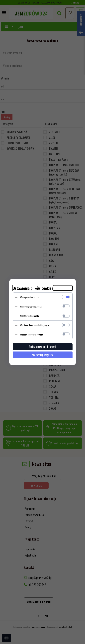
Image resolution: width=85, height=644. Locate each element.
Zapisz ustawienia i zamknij (42, 347)
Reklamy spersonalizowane (31, 334)
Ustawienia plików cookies (33, 288)
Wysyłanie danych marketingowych (34, 325)
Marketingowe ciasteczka (31, 306)
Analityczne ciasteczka (30, 316)
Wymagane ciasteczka (29, 297)
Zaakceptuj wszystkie (43, 355)
